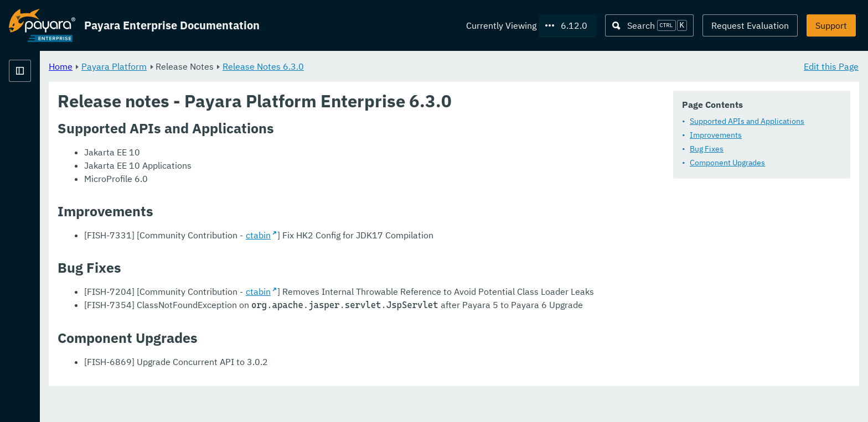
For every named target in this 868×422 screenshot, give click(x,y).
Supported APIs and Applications (747, 122)
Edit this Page (831, 66)
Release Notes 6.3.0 (401, 66)
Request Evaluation (750, 25)
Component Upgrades (727, 163)
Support (831, 25)
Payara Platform (252, 66)
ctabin (396, 236)
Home (198, 66)
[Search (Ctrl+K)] (649, 25)
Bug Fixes (707, 149)
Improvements (716, 136)
